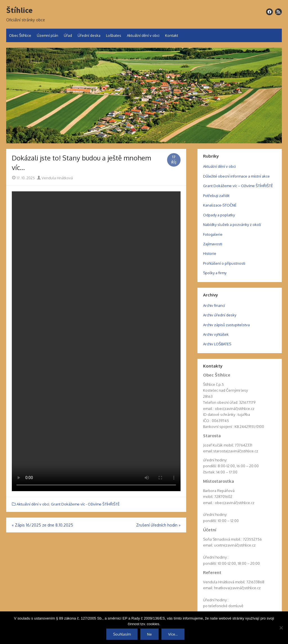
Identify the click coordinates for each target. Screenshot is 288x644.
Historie (210, 253)
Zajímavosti (213, 244)
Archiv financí (214, 305)
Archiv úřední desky (220, 315)
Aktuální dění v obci (143, 35)
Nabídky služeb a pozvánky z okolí (232, 225)
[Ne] (281, 628)
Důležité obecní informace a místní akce (236, 176)
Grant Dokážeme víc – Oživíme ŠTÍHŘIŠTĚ (238, 186)
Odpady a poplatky (219, 215)
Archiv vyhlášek (216, 334)
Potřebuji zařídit (216, 196)
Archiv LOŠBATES (217, 344)
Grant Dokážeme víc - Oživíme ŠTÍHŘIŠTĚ (85, 504)
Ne (149, 634)
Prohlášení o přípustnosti (224, 263)
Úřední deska (89, 35)
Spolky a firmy (215, 273)
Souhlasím (122, 634)
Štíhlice (19, 10)
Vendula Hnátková (55, 178)
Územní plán (48, 35)
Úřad (68, 35)
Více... (173, 634)
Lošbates (114, 35)
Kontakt (172, 35)
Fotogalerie (213, 234)
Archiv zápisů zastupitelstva (226, 325)
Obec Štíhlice (20, 35)
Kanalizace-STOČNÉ (220, 205)
